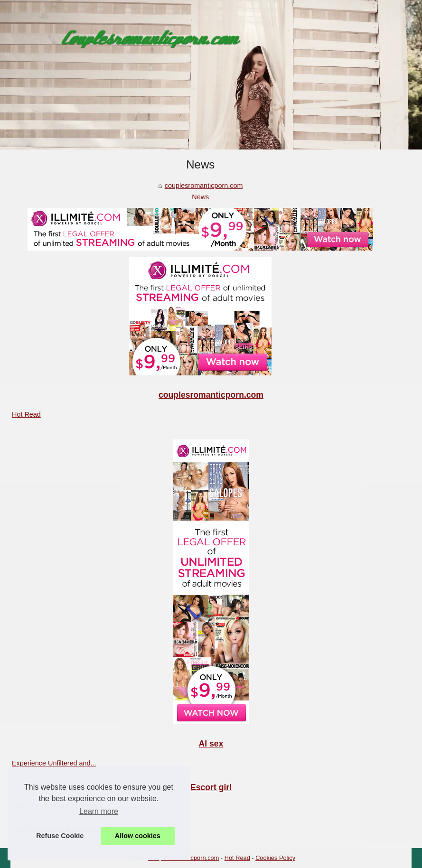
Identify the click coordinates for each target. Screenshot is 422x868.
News (200, 197)
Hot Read (26, 414)
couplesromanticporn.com (204, 186)
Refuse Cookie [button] (60, 836)
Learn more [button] (99, 811)
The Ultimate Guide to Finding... (60, 828)
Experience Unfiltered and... (54, 763)
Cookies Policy (275, 858)
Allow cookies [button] (138, 836)
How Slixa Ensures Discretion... (60, 807)
